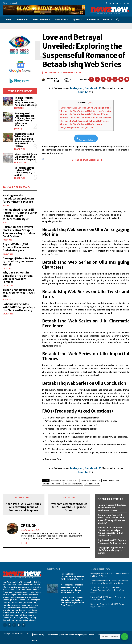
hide (90, 103)
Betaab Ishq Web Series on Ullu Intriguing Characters (86, 111)
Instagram (77, 88)
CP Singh (57, 80)
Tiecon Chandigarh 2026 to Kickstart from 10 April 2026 (19, 293)
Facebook (91, 88)
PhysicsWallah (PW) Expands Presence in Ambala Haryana (26, 157)
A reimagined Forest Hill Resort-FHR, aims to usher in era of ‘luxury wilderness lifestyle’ (25, 119)
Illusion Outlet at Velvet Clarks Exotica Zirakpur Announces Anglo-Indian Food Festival (25, 140)
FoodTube (20, 149)
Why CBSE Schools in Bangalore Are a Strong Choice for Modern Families (18, 277)
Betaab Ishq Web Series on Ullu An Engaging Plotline (85, 108)
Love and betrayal (111, 481)
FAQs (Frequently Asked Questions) (77, 128)
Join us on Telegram (86, 139)
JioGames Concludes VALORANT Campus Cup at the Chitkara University (20, 307)
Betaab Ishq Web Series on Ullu (64, 481)
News (18, 129)
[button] (117, 20)
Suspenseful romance (53, 484)
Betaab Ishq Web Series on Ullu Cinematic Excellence (85, 118)
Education (21, 163)
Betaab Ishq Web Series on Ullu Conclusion (81, 124)
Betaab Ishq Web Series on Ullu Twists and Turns (84, 114)
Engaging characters (91, 481)
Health (19, 108)
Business (7, 300)
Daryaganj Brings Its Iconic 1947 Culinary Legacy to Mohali (25, 171)
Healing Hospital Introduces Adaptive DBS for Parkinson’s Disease (26, 101)
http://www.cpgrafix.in (30, 530)
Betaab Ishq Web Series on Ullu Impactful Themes (84, 121)
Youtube (83, 92)
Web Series (68, 73)
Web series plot (92, 484)
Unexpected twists (74, 484)
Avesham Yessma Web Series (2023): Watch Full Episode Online (69, 507)
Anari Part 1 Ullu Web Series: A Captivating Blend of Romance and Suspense (23, 507)
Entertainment (53, 73)
